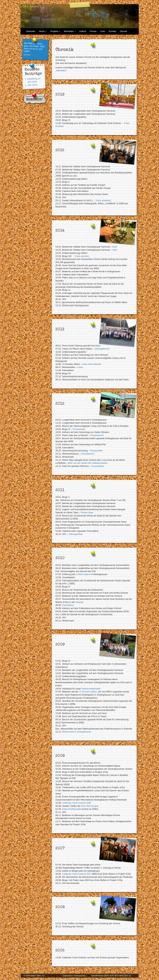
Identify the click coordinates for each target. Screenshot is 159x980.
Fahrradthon (68, 605)
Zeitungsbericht (102, 349)
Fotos (80, 367)
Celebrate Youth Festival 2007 (77, 874)
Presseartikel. (79, 429)
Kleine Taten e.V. (32, 6)
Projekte (55, 31)
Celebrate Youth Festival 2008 (77, 803)
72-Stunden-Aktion (88, 692)
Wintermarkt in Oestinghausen (77, 732)
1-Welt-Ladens (83, 574)
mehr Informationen (92, 364)
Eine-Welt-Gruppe (90, 806)
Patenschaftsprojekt (91, 689)
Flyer (115, 247)
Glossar (123, 31)
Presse (93, 31)
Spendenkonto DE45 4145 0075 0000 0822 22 (111, 976)
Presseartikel (96, 451)
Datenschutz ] (80, 976)
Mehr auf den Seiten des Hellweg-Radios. (88, 463)
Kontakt (112, 31)
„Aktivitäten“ (61, 71)
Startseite (31, 31)
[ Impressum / (68, 976)
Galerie (83, 31)
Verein (43, 31)
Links (103, 31)
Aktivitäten (70, 31)
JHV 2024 (32, 85)
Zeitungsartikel (76, 534)
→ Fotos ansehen (101, 200)
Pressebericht (97, 435)
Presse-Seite (87, 513)
